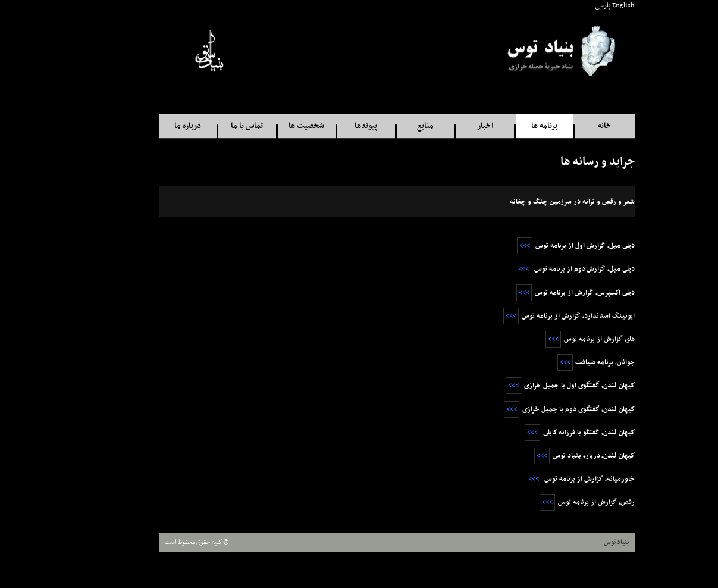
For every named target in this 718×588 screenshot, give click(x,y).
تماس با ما (209, 126)
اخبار (448, 126)
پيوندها (328, 126)
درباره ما (150, 126)
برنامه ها (507, 126)
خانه (567, 126)
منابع (388, 126)
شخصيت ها (269, 126)
